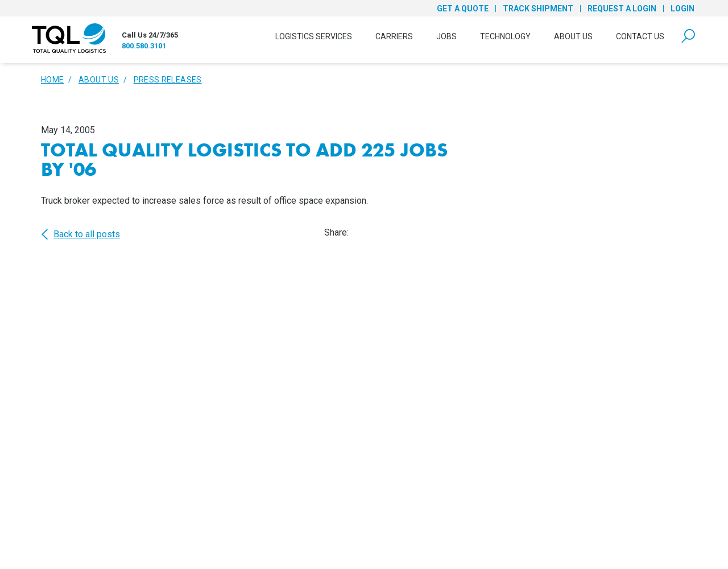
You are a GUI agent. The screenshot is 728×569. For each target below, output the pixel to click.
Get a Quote (463, 9)
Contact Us (640, 36)
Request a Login (622, 9)
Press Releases (168, 80)
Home (52, 80)
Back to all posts (80, 234)
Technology (505, 36)
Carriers (394, 36)
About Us (573, 36)
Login (682, 9)
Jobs (446, 36)
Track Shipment (538, 9)
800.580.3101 (144, 46)
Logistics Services (314, 36)
